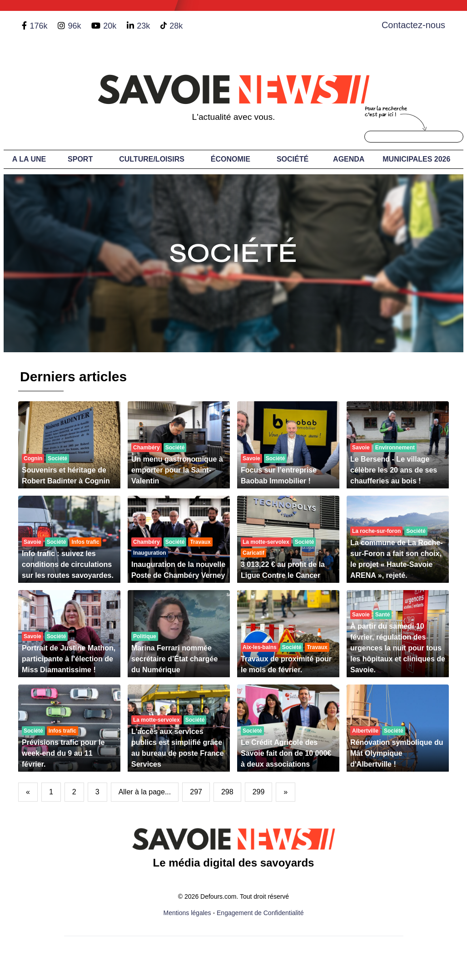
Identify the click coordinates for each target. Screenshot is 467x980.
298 (227, 792)
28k (176, 26)
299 (259, 792)
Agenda (349, 159)
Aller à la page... (145, 792)
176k (38, 26)
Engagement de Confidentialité (260, 913)
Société (293, 159)
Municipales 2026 (416, 159)
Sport (80, 159)
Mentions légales (187, 913)
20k (110, 26)
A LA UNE (29, 159)
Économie (231, 159)
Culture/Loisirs (152, 159)
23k (143, 26)
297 (196, 792)
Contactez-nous (413, 25)
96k (74, 26)
